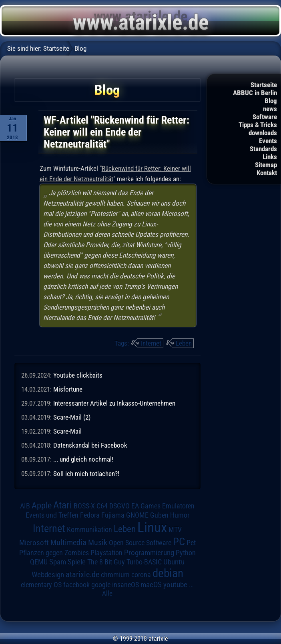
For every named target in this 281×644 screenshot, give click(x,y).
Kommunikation (89, 529)
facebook (76, 585)
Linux (152, 527)
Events (268, 141)
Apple (42, 505)
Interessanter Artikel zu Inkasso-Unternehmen (114, 403)
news (270, 109)
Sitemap (266, 165)
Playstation (106, 553)
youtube (175, 585)
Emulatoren (178, 506)
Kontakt (267, 173)
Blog (271, 101)
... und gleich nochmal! (83, 459)
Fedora (90, 515)
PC (179, 542)
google (101, 585)
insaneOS (125, 585)
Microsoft (34, 543)
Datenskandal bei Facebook (90, 445)
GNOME (137, 515)
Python (186, 553)
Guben (159, 515)
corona (141, 575)
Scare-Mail (67, 431)
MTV (175, 529)
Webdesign (48, 575)
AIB (25, 506)
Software (265, 117)
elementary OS (41, 585)
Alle (107, 593)
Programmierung (149, 553)
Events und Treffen (52, 515)
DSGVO (119, 506)
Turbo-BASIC (144, 562)
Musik (98, 543)
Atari (63, 505)
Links (270, 157)
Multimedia (68, 542)
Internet (151, 343)
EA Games (146, 506)
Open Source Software (140, 543)
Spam (58, 562)
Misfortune (68, 389)
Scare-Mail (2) (72, 417)
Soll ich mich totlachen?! (86, 474)
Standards (263, 149)
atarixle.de (82, 575)
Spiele (77, 562)
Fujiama (113, 515)
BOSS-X (84, 506)
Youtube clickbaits (78, 375)
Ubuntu (174, 562)
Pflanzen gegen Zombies (54, 553)
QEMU (39, 562)
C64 (102, 506)
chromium (115, 575)
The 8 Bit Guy (106, 562)
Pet (191, 543)
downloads (263, 133)
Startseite (264, 85)
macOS (151, 585)
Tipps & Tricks (258, 125)
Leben (184, 343)
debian (168, 573)
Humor (180, 515)
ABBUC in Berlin (255, 93)
